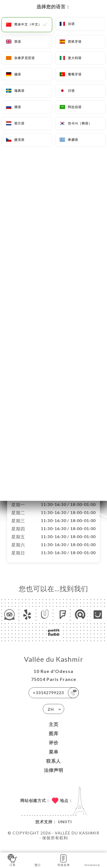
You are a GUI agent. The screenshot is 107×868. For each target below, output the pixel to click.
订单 (12, 860)
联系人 (53, 767)
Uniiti (65, 828)
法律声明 (54, 776)
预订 (38, 860)
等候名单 (64, 860)
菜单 (54, 758)
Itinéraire (92, 860)
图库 (54, 739)
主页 (54, 730)
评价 (54, 749)
